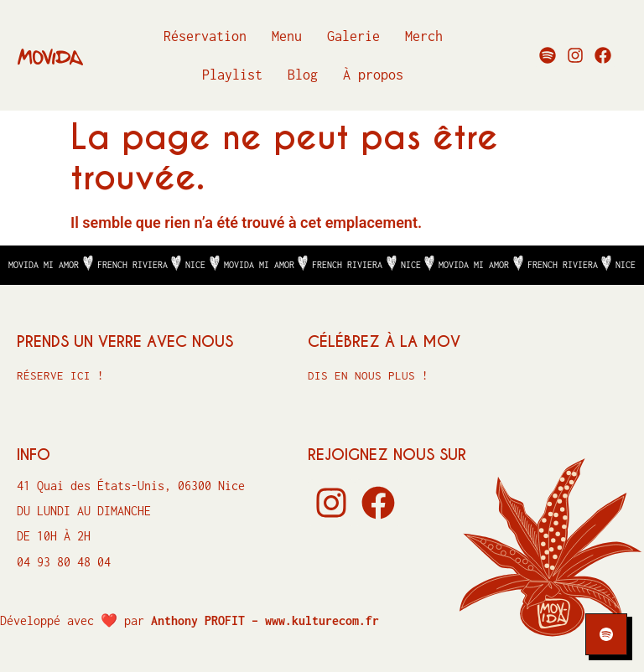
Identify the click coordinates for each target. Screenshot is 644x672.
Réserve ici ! (60, 375)
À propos (373, 75)
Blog (303, 75)
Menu (287, 36)
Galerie (353, 36)
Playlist (232, 75)
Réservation (205, 36)
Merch (424, 36)
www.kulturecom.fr (322, 620)
